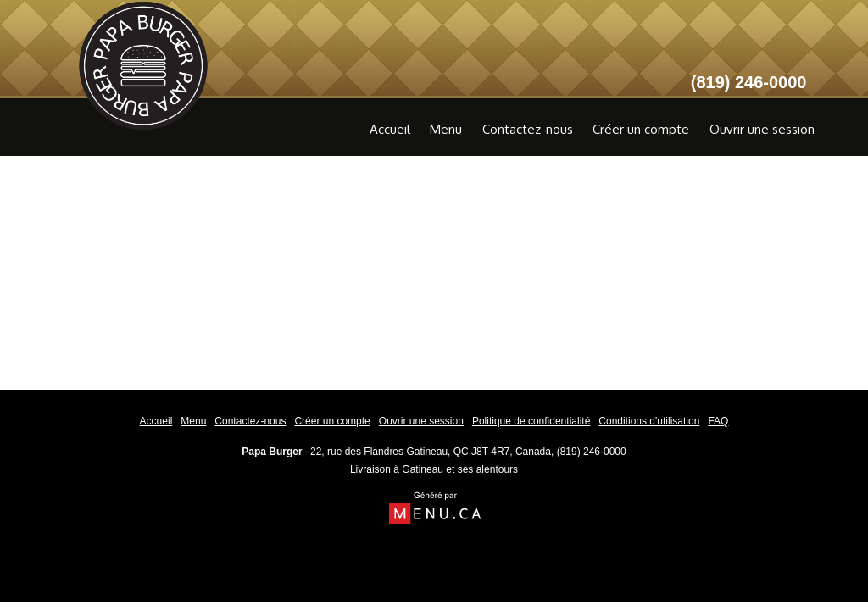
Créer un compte (641, 129)
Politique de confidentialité (531, 421)
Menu (446, 129)
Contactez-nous (528, 129)
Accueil (390, 129)
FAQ (718, 421)
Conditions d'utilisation (649, 421)
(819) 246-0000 (592, 452)
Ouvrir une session (762, 129)
